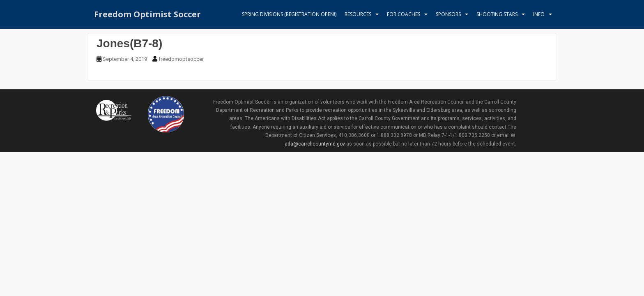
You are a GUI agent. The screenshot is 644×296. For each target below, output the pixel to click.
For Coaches (404, 14)
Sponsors (448, 14)
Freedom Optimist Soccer (147, 14)
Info (539, 14)
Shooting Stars (497, 14)
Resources (358, 14)
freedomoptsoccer (181, 59)
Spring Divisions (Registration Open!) (289, 14)
